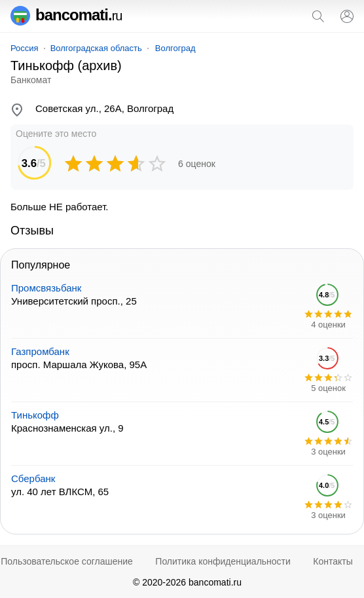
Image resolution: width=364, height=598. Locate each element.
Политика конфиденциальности (223, 561)
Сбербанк (33, 478)
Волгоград (175, 48)
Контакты (333, 561)
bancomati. (66, 15)
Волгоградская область (96, 48)
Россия (25, 48)
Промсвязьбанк (46, 288)
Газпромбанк (40, 351)
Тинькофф (35, 415)
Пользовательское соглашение (67, 561)
